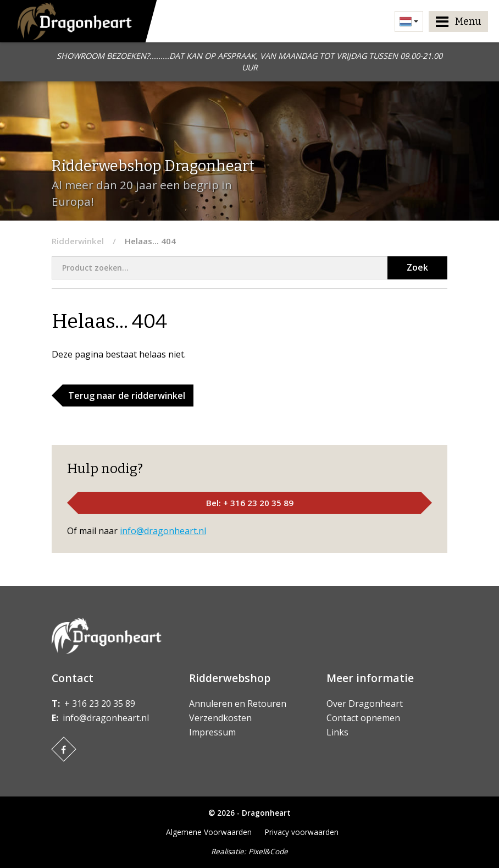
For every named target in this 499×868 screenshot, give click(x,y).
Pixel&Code (268, 851)
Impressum (212, 732)
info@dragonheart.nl (163, 531)
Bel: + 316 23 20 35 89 (250, 503)
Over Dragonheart (365, 704)
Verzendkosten (220, 718)
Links (337, 732)
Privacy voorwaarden (302, 832)
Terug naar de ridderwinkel (127, 395)
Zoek (417, 267)
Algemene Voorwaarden (209, 832)
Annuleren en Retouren (238, 704)
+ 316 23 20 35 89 (100, 704)
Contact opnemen (363, 718)
